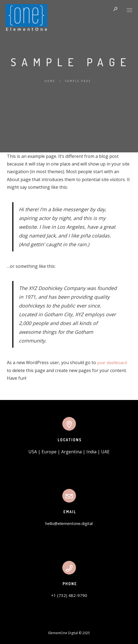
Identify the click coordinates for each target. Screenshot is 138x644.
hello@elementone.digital (69, 523)
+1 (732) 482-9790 (69, 595)
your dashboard (112, 362)
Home (50, 81)
